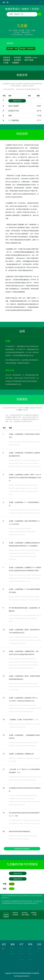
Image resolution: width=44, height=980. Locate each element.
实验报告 (31, 57)
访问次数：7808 (12, 48)
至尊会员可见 (26, 33)
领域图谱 (7, 60)
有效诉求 (7, 57)
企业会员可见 (29, 35)
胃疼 (10, 116)
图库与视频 (29, 60)
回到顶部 (6, 913)
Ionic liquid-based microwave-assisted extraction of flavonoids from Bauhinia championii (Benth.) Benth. (25, 619)
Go (40, 14)
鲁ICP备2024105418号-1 (22, 976)
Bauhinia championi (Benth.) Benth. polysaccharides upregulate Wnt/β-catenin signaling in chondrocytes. (22, 532)
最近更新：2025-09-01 (27, 48)
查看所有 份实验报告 (22, 849)
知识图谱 (17, 60)
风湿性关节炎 (14, 111)
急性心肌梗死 (14, 106)
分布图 (6, 63)
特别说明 (17, 57)
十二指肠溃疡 (14, 120)
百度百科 (10, 43)
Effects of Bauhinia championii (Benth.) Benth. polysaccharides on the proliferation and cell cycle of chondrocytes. (24, 687)
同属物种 (16, 63)
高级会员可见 (17, 101)
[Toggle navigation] (40, 3)
